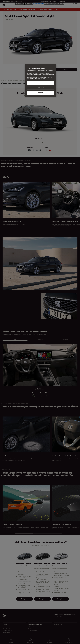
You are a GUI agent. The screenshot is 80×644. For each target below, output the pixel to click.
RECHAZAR (41, 93)
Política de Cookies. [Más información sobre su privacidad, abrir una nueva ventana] (41, 79)
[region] (41, 81)
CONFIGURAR (41, 88)
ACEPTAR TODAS (41, 83)
